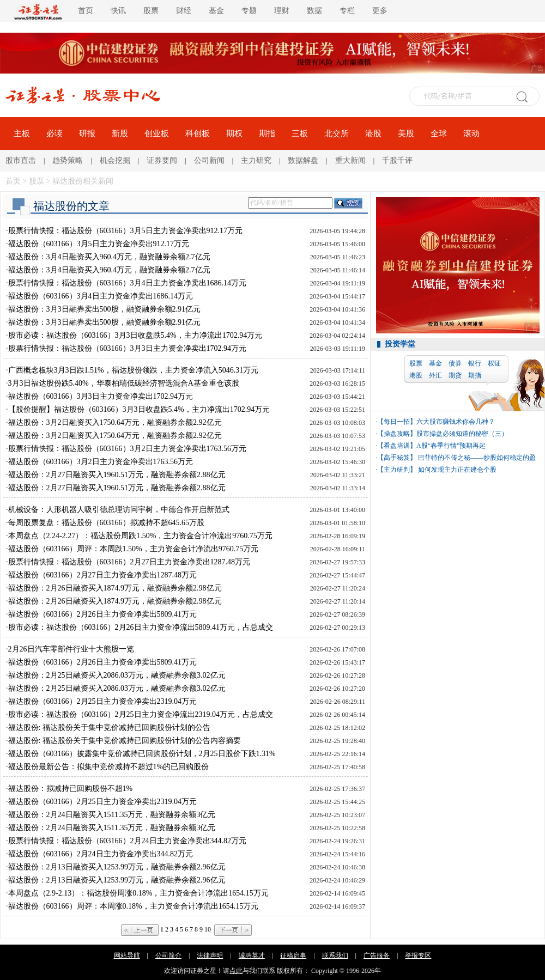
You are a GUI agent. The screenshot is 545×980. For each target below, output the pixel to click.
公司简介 (168, 955)
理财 (282, 11)
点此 (236, 971)
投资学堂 (400, 344)
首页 (86, 11)
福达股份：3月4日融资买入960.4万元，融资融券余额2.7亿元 (109, 257)
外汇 (435, 375)
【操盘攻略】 (397, 434)
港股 (373, 133)
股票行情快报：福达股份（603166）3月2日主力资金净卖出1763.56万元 (128, 449)
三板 (300, 133)
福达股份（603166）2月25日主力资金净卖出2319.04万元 (103, 701)
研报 (87, 133)
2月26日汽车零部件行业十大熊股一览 (71, 649)
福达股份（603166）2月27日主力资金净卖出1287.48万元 (103, 575)
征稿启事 (293, 955)
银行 (475, 363)
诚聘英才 (252, 955)
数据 (314, 11)
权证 (494, 363)
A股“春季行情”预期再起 (451, 446)
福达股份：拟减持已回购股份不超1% (71, 789)
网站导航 (127, 955)
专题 (249, 11)
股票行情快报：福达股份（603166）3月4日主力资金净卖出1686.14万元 (128, 283)
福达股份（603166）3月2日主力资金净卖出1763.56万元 (101, 462)
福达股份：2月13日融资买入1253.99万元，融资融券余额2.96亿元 (117, 867)
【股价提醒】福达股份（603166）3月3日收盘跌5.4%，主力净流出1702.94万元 (139, 409)
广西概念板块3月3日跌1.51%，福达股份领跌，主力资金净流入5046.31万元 (134, 370)
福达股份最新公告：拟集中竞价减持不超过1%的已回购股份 (109, 767)
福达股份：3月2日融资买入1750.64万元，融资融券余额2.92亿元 (115, 422)
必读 (55, 133)
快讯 (118, 11)
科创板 (198, 133)
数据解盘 (303, 160)
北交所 (337, 133)
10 (208, 929)
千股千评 (397, 160)
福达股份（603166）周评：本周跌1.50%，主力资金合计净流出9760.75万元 (134, 549)
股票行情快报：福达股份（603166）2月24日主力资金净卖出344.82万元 (128, 841)
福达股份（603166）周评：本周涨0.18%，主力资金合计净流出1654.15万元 (134, 906)
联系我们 (335, 955)
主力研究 (256, 160)
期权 (234, 133)
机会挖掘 (115, 160)
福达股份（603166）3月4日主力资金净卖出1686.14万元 (101, 296)
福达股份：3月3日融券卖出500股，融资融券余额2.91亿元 (105, 309)
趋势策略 (68, 160)
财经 (184, 11)
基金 (216, 11)
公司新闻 (209, 160)
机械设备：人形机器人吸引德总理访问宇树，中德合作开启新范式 (119, 510)
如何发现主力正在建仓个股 (456, 470)
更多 (380, 11)
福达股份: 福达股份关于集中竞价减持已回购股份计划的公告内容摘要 (125, 741)
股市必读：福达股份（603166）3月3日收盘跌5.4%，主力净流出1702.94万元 (135, 335)
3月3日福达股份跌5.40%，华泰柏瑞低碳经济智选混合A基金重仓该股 (124, 383)
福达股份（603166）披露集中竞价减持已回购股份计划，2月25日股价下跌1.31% (142, 754)
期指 (267, 133)
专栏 (347, 11)
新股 (120, 133)
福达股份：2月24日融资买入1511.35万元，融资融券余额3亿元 (112, 815)
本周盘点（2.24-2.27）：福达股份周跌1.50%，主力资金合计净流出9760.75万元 (140, 536)
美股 (406, 133)
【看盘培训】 (397, 446)
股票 (151, 11)
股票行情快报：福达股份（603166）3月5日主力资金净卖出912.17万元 (126, 231)
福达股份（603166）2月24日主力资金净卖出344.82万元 (101, 854)
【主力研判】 (397, 470)
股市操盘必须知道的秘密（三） (462, 434)
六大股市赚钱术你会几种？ (456, 422)
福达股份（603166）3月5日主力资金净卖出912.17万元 (99, 244)
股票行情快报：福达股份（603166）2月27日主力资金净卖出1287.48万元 (129, 562)
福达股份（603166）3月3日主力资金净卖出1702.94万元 (101, 396)
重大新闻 (350, 160)
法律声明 (210, 955)
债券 (455, 363)
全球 (439, 133)
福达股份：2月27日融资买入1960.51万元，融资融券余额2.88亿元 (117, 475)
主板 (22, 133)
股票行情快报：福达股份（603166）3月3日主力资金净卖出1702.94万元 (128, 348)
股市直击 (21, 160)
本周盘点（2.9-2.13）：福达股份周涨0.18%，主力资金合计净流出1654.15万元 (138, 893)
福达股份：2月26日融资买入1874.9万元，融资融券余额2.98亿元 (115, 588)
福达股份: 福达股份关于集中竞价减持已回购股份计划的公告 (109, 728)
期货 (455, 375)
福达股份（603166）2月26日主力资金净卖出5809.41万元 (103, 614)
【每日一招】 (397, 422)
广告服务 (377, 955)
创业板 (157, 133)
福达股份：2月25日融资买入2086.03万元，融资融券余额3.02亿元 (117, 675)
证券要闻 (162, 160)
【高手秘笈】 (397, 458)
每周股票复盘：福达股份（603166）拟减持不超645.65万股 (107, 523)
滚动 (471, 133)
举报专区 (418, 955)
